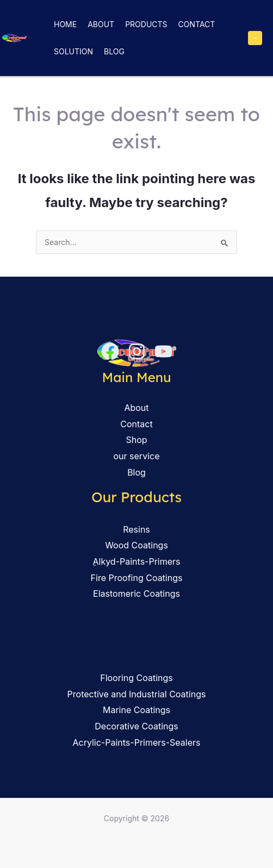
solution (73, 51)
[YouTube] (163, 351)
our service (137, 456)
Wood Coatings (136, 545)
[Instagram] (137, 351)
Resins (136, 529)
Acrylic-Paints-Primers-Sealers (136, 742)
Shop (136, 440)
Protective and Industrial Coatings (137, 694)
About (101, 24)
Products (146, 24)
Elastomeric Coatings (136, 594)
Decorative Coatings (136, 726)
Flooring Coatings (136, 678)
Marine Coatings (136, 710)
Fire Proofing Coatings (137, 578)
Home (65, 24)
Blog (114, 51)
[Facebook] (110, 351)
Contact (197, 24)
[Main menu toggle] (255, 38)
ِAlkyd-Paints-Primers (136, 561)
